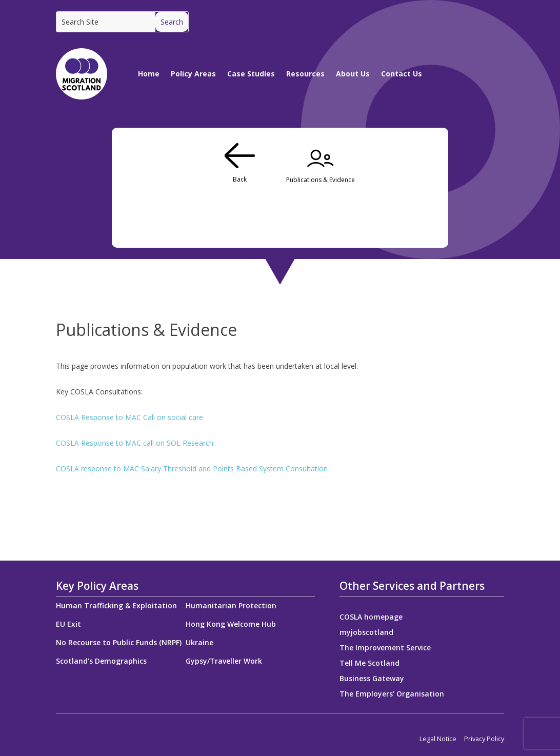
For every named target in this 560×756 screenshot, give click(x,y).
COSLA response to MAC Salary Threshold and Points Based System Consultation (192, 469)
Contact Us (402, 74)
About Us (353, 74)
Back (240, 180)
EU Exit (68, 624)
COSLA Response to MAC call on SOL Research (135, 443)
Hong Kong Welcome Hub (231, 624)
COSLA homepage (371, 618)
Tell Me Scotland (369, 664)
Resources (305, 74)
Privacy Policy (484, 739)
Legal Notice (438, 739)
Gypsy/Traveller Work (224, 661)
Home (149, 74)
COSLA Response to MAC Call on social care (129, 417)
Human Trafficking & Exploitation (116, 605)
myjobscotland (366, 633)
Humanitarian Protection (231, 605)
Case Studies (251, 74)
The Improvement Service (385, 648)
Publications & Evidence (321, 180)
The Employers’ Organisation (392, 694)
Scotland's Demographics (101, 661)
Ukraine (199, 642)
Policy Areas (193, 74)
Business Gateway (372, 679)
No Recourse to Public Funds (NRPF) (119, 642)
